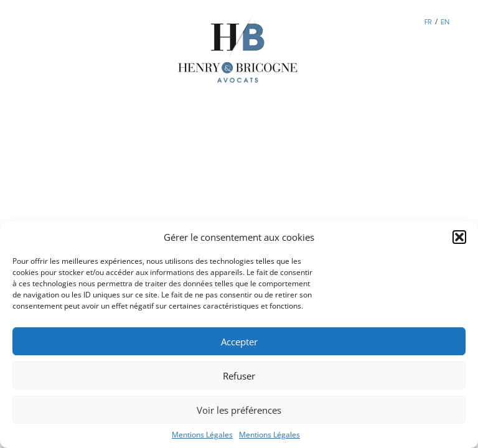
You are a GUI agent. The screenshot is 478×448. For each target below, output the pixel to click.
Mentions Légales (202, 435)
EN (445, 21)
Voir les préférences (239, 410)
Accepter (239, 342)
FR (428, 21)
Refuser (239, 376)
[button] (459, 237)
